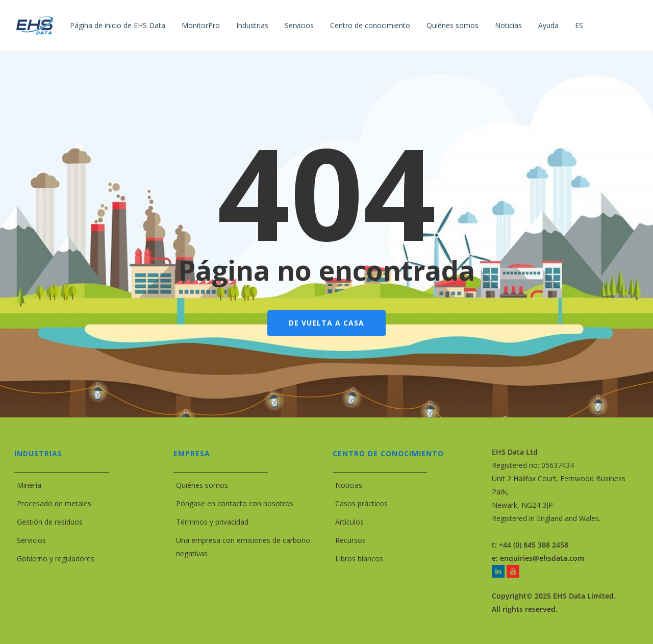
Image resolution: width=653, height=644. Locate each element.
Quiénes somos (202, 485)
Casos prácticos (361, 503)
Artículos (349, 522)
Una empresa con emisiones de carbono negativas (243, 547)
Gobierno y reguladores (56, 559)
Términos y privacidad (212, 522)
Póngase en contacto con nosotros (235, 503)
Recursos (350, 540)
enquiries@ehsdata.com (542, 558)
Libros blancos (359, 559)
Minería (29, 485)
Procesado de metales (54, 503)
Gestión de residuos (50, 522)
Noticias (349, 485)
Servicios (31, 540)
